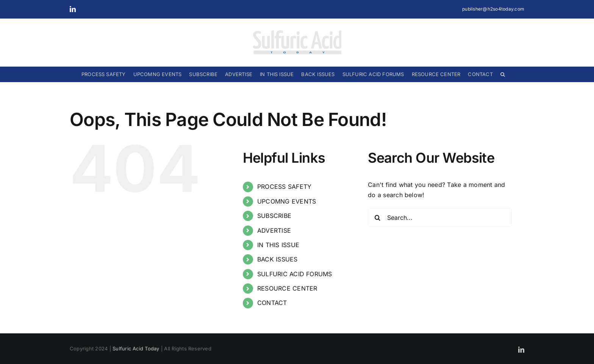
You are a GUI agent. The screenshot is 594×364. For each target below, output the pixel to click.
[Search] (377, 218)
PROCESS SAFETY (284, 187)
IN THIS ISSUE (278, 245)
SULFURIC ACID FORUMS (295, 274)
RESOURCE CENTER (287, 288)
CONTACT (272, 303)
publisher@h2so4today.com (493, 9)
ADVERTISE (274, 230)
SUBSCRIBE (274, 216)
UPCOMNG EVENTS (287, 201)
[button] (503, 74)
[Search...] (440, 218)
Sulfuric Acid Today (136, 348)
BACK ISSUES (277, 259)
